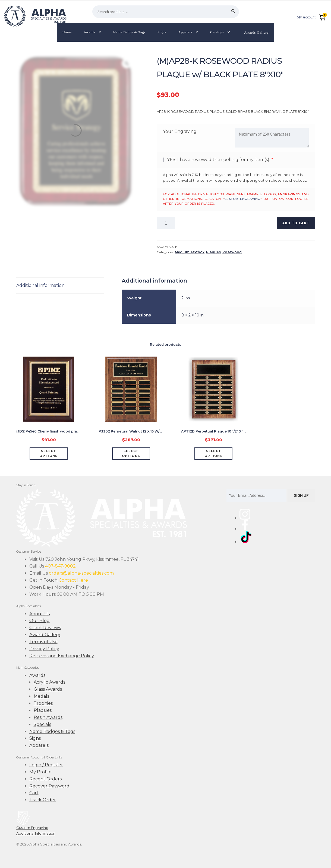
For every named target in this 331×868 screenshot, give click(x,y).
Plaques (213, 252)
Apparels (185, 32)
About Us (40, 614)
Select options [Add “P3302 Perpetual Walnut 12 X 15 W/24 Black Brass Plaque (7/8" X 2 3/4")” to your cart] (131, 453)
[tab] (60, 286)
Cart (34, 793)
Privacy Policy (44, 649)
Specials (42, 724)
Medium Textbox (190, 252)
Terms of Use (43, 642)
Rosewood (232, 252)
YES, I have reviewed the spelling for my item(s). (219, 160)
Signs (162, 32)
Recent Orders (45, 779)
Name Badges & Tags (52, 731)
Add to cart (296, 223)
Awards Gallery (256, 32)
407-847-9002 (60, 566)
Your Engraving (180, 131)
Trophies (43, 703)
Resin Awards (48, 717)
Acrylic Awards (49, 682)
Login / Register (46, 765)
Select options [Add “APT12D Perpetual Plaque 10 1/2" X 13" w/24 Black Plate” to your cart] (214, 453)
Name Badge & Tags (129, 32)
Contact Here (73, 580)
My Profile (40, 772)
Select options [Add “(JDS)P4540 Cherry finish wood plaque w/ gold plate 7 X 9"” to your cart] (48, 453)
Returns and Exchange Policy (62, 656)
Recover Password (49, 786)
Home (67, 32)
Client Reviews (45, 628)
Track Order (43, 800)
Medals (41, 696)
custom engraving (242, 199)
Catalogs (217, 32)
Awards (89, 32)
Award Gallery (45, 635)
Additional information (40, 285)
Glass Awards (48, 689)
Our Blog (40, 621)
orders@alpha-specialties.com (81, 573)
